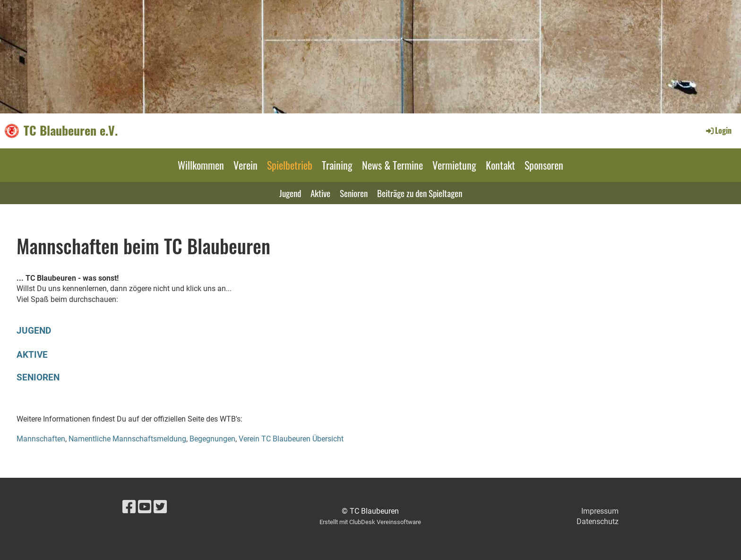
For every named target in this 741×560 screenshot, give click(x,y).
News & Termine (392, 165)
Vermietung (454, 165)
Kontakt (500, 165)
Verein (246, 165)
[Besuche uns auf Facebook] (129, 507)
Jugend (290, 193)
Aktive (320, 193)
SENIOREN (38, 377)
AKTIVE (32, 355)
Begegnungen (212, 439)
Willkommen (201, 165)
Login (718, 130)
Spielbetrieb (290, 165)
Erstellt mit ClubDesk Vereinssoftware (370, 522)
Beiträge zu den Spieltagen (420, 193)
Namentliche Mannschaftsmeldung (127, 439)
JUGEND (34, 331)
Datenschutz (598, 521)
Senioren (354, 193)
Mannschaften (41, 439)
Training (337, 165)
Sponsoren (544, 165)
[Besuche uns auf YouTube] (145, 507)
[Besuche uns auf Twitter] (160, 507)
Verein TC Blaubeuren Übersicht (291, 439)
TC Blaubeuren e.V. (71, 130)
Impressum (600, 511)
